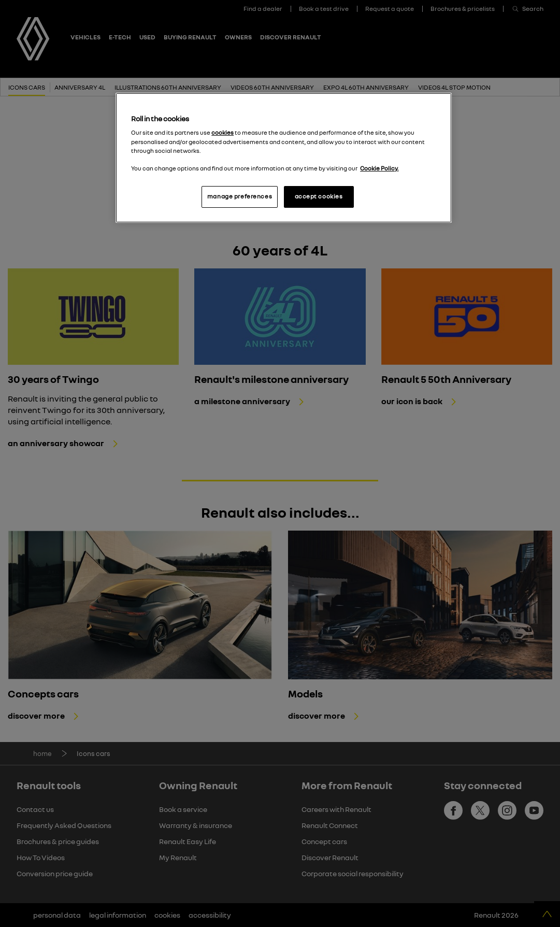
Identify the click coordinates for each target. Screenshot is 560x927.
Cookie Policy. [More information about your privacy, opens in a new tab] (379, 168)
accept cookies (319, 196)
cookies (222, 133)
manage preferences (240, 196)
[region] (284, 158)
